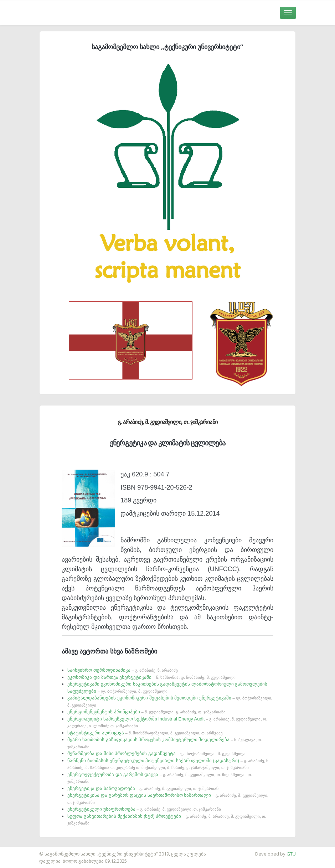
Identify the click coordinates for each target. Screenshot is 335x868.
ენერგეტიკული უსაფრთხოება (144, 809)
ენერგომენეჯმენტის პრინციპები (146, 712)
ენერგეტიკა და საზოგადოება (144, 788)
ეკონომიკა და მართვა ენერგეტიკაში (151, 677)
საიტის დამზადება (21, 850)
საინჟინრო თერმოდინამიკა (123, 670)
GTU (291, 854)
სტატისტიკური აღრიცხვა (145, 733)
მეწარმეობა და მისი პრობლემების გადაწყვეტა (157, 753)
